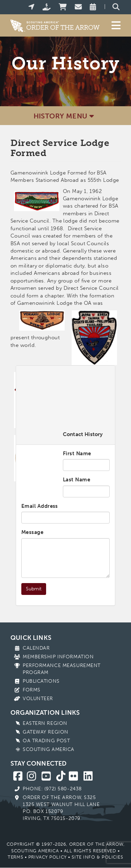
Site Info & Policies (97, 857)
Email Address (40, 506)
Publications (41, 681)
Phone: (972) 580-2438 (52, 789)
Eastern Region (45, 723)
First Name (77, 454)
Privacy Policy (48, 857)
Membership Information (58, 657)
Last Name (77, 480)
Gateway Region (46, 732)
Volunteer (38, 699)
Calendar (36, 648)
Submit (34, 589)
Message (32, 532)
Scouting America (49, 749)
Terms (15, 857)
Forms (32, 690)
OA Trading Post (46, 741)
